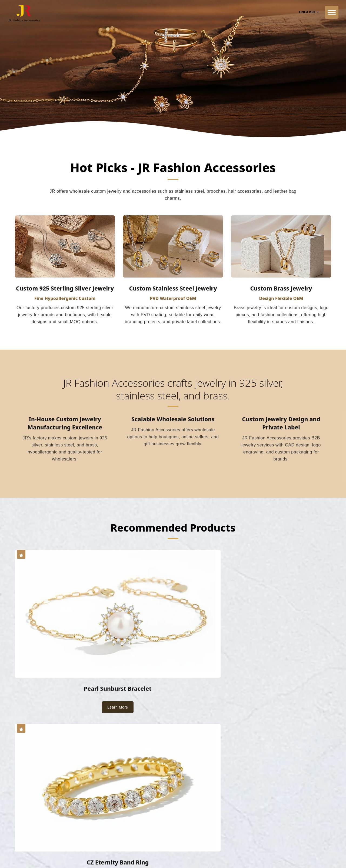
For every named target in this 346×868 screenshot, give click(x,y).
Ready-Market (67, 851)
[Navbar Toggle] (332, 12)
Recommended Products (173, 531)
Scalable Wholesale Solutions (173, 423)
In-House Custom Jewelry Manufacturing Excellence (65, 428)
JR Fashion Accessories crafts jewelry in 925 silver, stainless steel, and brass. (173, 392)
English (309, 12)
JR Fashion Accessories (69, 844)
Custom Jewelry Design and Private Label (281, 428)
